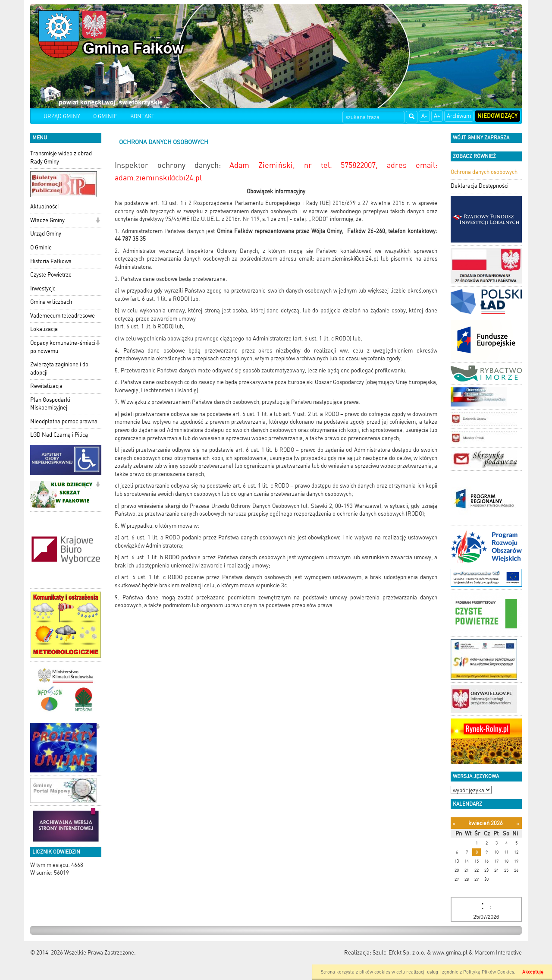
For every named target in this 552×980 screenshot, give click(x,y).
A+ (437, 116)
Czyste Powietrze (51, 275)
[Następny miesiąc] (518, 824)
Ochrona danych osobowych (484, 172)
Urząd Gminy (46, 234)
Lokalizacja (44, 329)
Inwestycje (43, 288)
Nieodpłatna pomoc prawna (64, 421)
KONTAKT (142, 116)
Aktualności (44, 206)
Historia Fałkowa (51, 261)
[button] (98, 221)
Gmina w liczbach (51, 302)
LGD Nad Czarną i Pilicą (59, 435)
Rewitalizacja (46, 386)
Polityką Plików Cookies (489, 972)
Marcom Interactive (498, 953)
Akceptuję (533, 972)
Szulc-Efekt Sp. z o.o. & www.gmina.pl (420, 953)
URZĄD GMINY (62, 116)
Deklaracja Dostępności (480, 186)
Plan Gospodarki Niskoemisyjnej (50, 404)
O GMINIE (105, 116)
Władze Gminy (47, 220)
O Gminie (41, 247)
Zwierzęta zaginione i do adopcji (59, 369)
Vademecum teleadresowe (63, 316)
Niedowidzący (497, 116)
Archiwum (459, 116)
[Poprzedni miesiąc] (454, 824)
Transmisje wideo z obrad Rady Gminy (61, 158)
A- (424, 116)
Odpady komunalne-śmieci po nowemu (63, 347)
